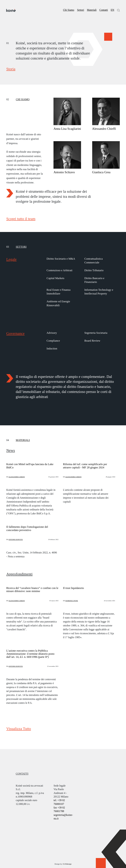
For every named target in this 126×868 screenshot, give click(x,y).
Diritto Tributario (94, 270)
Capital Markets (55, 278)
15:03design (67, 864)
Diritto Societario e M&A (61, 259)
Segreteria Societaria (96, 333)
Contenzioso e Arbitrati (59, 270)
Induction (52, 349)
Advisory (52, 333)
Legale (11, 259)
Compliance (53, 341)
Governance (15, 333)
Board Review (92, 341)
